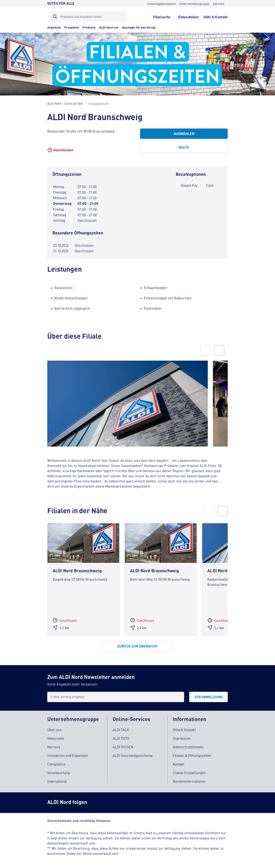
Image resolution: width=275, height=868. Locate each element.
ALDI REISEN (123, 747)
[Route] (184, 147)
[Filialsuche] (162, 17)
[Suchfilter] (89, 17)
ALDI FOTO (121, 738)
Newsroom (56, 738)
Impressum (182, 738)
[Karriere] (219, 3)
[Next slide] (219, 350)
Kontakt (179, 764)
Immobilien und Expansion (68, 755)
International (57, 781)
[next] (223, 511)
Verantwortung (59, 773)
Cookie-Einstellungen (189, 773)
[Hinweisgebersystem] (161, 3)
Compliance (56, 764)
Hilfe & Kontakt (184, 730)
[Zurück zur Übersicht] (137, 646)
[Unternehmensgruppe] (194, 3)
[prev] (209, 511)
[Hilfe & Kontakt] (216, 17)
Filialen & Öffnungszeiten (192, 755)
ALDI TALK (121, 730)
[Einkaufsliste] (189, 17)
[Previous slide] (205, 350)
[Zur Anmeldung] (209, 697)
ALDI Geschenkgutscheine (133, 755)
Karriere (54, 747)
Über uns (54, 730)
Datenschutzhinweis (188, 747)
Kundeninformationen (189, 781)
